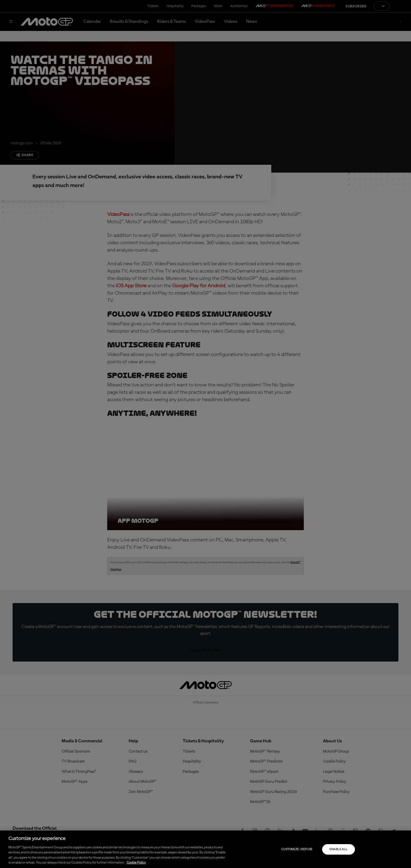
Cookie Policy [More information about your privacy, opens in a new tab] (136, 863)
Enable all (339, 849)
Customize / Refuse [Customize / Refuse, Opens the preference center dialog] (297, 849)
